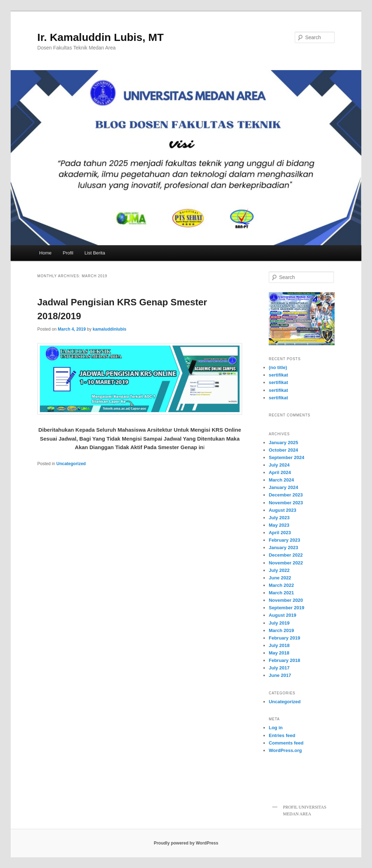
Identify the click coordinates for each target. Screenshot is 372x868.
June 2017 (280, 675)
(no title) (278, 367)
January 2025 (283, 443)
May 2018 (279, 653)
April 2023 (280, 533)
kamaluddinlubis (109, 329)
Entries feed (282, 735)
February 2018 (284, 660)
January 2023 (283, 548)
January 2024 (283, 487)
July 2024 (279, 465)
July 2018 (279, 645)
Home (45, 253)
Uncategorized (71, 464)
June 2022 (280, 578)
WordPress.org (285, 750)
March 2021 (281, 593)
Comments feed (286, 743)
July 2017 (279, 668)
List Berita (95, 253)
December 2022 (286, 555)
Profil (68, 253)
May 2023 (279, 525)
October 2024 (283, 450)
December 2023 (286, 495)
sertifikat (278, 375)
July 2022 (279, 570)
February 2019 (284, 638)
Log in (276, 728)
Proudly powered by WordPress (186, 843)
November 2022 (286, 563)
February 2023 (284, 540)
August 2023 (282, 510)
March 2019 (281, 630)
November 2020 (286, 600)
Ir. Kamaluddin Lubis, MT (101, 37)
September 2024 (287, 457)
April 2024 (280, 472)
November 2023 (286, 503)
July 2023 (279, 518)
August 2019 (282, 615)
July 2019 (279, 623)
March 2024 (281, 480)
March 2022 (281, 585)
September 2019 (287, 608)
